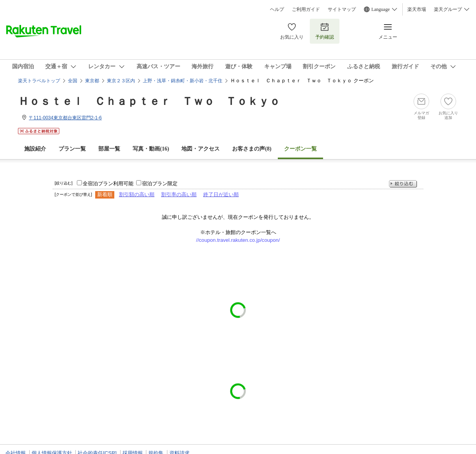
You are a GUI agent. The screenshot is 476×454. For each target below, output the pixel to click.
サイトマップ (342, 9)
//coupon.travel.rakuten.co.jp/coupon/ (238, 240)
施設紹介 (35, 149)
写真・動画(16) (151, 149)
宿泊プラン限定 (160, 184)
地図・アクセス (201, 149)
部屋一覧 (109, 149)
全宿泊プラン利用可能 (108, 184)
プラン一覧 (72, 149)
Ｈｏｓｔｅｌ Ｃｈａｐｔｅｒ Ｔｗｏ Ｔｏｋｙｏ (149, 101)
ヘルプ (277, 9)
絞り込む (403, 184)
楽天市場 (417, 9)
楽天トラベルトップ (39, 81)
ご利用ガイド (306, 9)
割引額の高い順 (137, 194)
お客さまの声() (252, 149)
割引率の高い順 (179, 194)
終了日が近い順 (221, 194)
